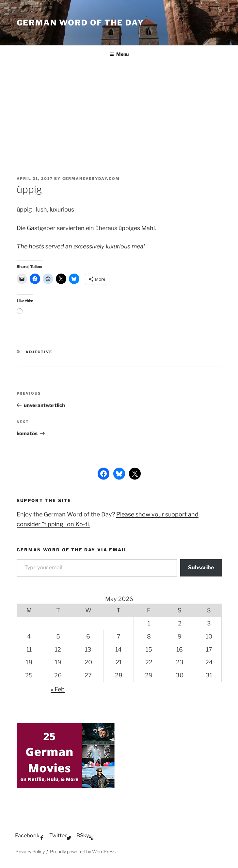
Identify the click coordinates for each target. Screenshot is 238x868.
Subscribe (201, 568)
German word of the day (80, 23)
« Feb (58, 689)
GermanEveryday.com (91, 179)
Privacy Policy (30, 852)
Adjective (39, 352)
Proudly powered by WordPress (83, 852)
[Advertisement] (119, 112)
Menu (119, 54)
